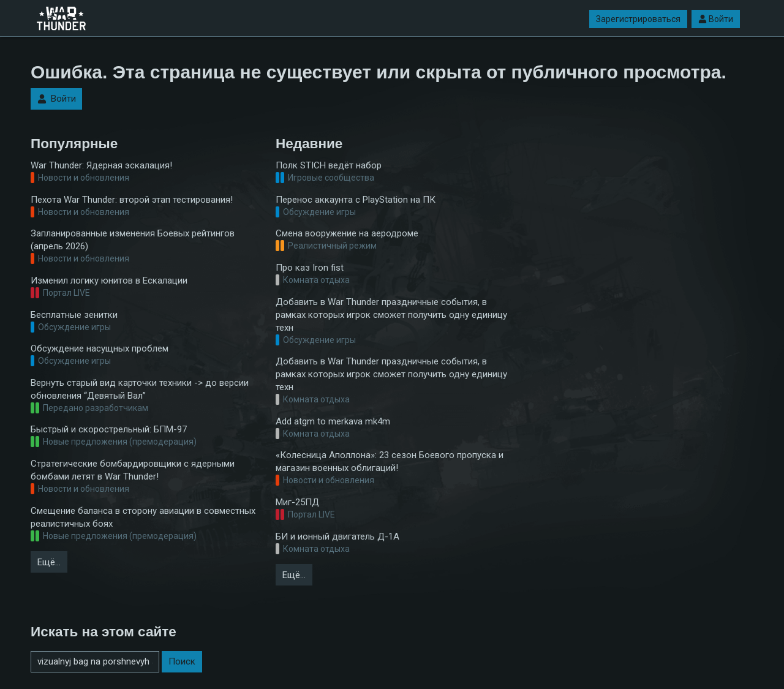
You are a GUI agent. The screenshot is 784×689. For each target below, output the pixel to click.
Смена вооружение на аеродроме (347, 233)
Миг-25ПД (297, 502)
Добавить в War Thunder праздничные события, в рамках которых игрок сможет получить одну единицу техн (391, 315)
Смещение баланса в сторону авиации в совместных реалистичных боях (143, 517)
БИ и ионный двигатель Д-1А (337, 537)
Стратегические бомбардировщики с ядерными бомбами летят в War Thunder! (133, 470)
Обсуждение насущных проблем (100, 348)
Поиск (182, 661)
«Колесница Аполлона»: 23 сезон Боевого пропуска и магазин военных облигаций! (390, 461)
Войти (716, 19)
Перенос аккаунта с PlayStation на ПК (356, 200)
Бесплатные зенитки (74, 315)
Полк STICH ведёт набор (329, 165)
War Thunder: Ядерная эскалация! (101, 165)
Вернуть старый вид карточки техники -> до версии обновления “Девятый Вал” (140, 389)
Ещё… (49, 562)
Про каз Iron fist (310, 268)
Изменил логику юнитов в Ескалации (109, 280)
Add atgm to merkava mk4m (333, 421)
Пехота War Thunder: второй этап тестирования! (132, 200)
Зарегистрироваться (638, 19)
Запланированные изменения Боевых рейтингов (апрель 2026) (133, 240)
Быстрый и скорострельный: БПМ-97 (109, 429)
